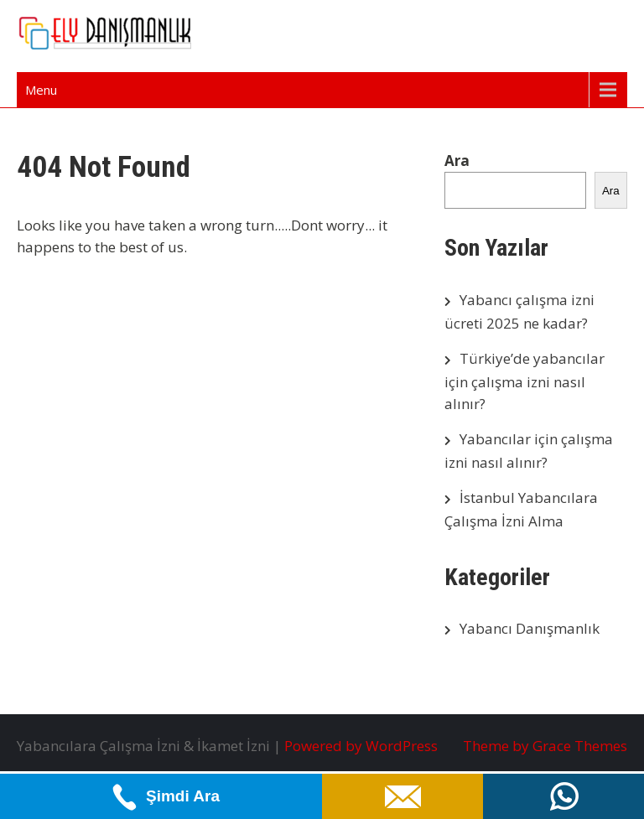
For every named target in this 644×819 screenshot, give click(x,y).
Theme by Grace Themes (545, 746)
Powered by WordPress (361, 746)
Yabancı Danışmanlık (530, 628)
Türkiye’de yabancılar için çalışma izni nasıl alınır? (525, 381)
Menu (41, 90)
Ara (457, 161)
